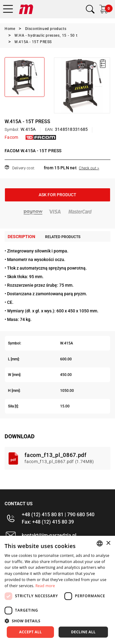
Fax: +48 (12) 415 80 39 (48, 522)
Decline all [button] (83, 632)
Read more (45, 586)
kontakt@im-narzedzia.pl (49, 535)
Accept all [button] (30, 632)
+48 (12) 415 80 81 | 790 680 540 (58, 515)
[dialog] (57, 590)
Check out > (89, 168)
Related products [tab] (63, 237)
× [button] (108, 543)
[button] (57, 621)
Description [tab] (21, 237)
